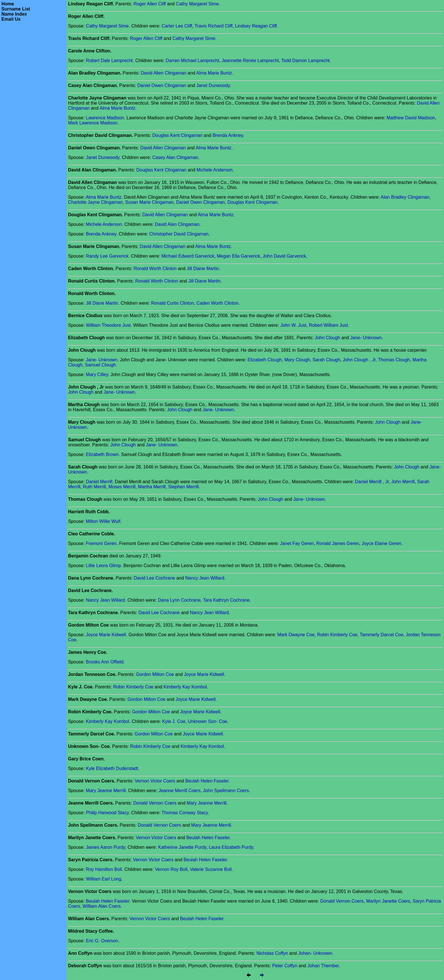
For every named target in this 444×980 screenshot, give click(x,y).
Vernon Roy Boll (171, 869)
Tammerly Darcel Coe (382, 635)
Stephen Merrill (183, 487)
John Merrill (403, 482)
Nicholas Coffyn (272, 953)
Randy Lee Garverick (107, 256)
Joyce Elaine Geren (381, 543)
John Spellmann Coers (226, 791)
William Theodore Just (108, 325)
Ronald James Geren (338, 543)
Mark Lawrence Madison (93, 123)
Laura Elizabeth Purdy (231, 847)
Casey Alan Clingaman (175, 157)
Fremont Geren (101, 543)
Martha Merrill (152, 487)
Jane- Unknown (366, 338)
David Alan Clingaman (177, 224)
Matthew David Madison (411, 118)
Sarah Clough (326, 360)
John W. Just (293, 325)
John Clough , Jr (359, 360)
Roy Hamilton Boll (104, 869)
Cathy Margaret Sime (197, 4)
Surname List (16, 9)
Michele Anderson (214, 170)
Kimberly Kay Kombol (185, 687)
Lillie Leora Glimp (103, 566)
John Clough (327, 338)
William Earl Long (103, 879)
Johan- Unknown (315, 953)
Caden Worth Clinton (217, 303)
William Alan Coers (102, 906)
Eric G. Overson (102, 941)
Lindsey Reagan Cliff (256, 26)
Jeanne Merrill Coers (180, 791)
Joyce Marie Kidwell (106, 635)
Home (8, 4)
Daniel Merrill (99, 482)
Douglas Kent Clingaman (177, 135)
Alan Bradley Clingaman (405, 197)
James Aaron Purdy (105, 847)
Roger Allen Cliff (150, 4)
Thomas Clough (394, 360)
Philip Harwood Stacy (107, 813)
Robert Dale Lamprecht (109, 61)
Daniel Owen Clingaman (162, 85)
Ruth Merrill (95, 487)
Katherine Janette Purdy (182, 847)
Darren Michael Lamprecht (192, 61)
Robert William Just (328, 325)
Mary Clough (297, 360)
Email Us (11, 19)
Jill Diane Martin (203, 269)
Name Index (14, 14)
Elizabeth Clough (265, 360)
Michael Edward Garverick (188, 256)
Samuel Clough (100, 365)
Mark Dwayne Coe (296, 635)
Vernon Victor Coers (155, 781)
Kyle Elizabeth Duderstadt (112, 768)
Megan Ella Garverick (239, 256)
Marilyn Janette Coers (388, 901)
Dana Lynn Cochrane (179, 600)
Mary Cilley (97, 375)
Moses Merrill (122, 487)
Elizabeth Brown (102, 454)
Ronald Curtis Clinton (173, 303)
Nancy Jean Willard (205, 578)
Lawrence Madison (105, 118)
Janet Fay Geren (297, 543)
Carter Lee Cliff (177, 26)
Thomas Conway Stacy (184, 813)
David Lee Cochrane (155, 578)
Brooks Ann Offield (104, 662)
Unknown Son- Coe (208, 721)
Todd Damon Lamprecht (305, 61)
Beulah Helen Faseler (207, 781)
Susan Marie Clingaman (149, 202)
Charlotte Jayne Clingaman (95, 202)
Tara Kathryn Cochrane (226, 600)
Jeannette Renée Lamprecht (250, 61)
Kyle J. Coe (174, 721)
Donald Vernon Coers (155, 803)
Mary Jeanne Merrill (106, 791)
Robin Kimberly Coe (337, 635)
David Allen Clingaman (164, 73)
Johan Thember (323, 966)
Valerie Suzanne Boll (211, 869)
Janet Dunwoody (213, 85)
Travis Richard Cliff (214, 26)
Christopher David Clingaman (179, 234)
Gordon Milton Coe (155, 674)
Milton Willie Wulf (103, 521)
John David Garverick (284, 256)
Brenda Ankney (228, 135)
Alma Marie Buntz (214, 73)
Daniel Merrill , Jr (372, 482)
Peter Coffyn (285, 966)
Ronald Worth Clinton (155, 269)
